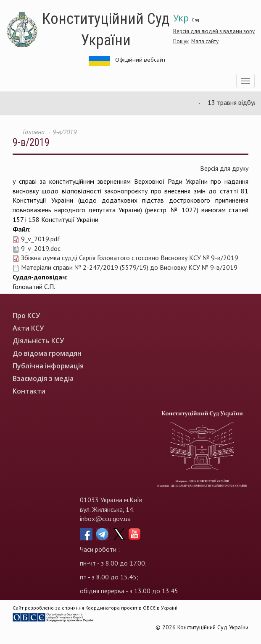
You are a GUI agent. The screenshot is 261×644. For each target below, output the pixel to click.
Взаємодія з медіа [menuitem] (43, 379)
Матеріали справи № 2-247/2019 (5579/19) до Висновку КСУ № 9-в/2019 (129, 267)
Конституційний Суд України (106, 30)
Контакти (29, 391)
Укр (181, 18)
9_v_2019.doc (41, 248)
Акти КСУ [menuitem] (28, 328)
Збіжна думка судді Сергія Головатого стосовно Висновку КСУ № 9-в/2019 (130, 258)
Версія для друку (224, 168)
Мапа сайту (205, 41)
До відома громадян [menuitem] (47, 353)
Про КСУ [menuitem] (26, 316)
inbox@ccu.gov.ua (105, 519)
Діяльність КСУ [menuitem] (38, 341)
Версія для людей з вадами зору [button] (214, 31)
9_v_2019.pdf (41, 239)
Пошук (181, 41)
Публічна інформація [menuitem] (48, 366)
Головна (34, 132)
